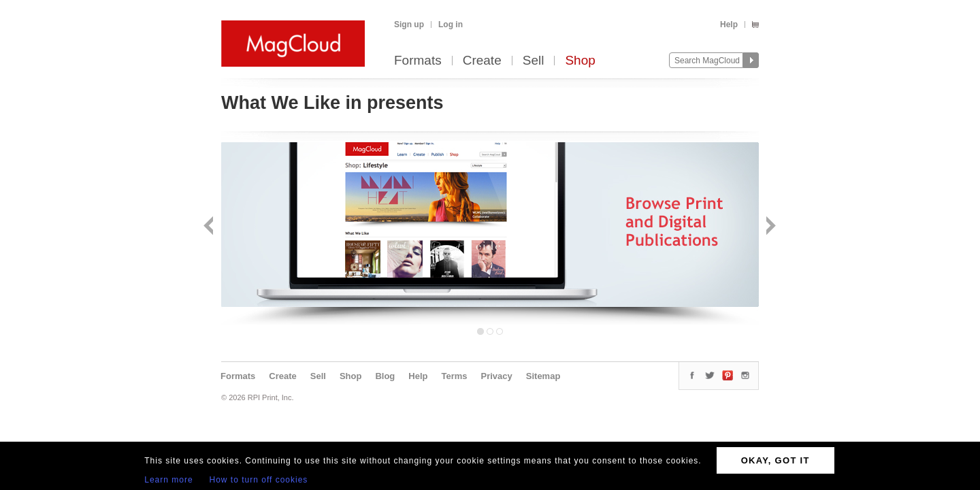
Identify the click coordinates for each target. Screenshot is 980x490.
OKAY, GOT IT (775, 460)
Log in (451, 24)
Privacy (497, 376)
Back (210, 227)
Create (482, 61)
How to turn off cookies (259, 480)
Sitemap (543, 376)
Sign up (409, 24)
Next (769, 227)
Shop (580, 61)
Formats (418, 61)
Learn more (168, 480)
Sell (534, 61)
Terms (454, 376)
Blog (385, 376)
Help (729, 24)
